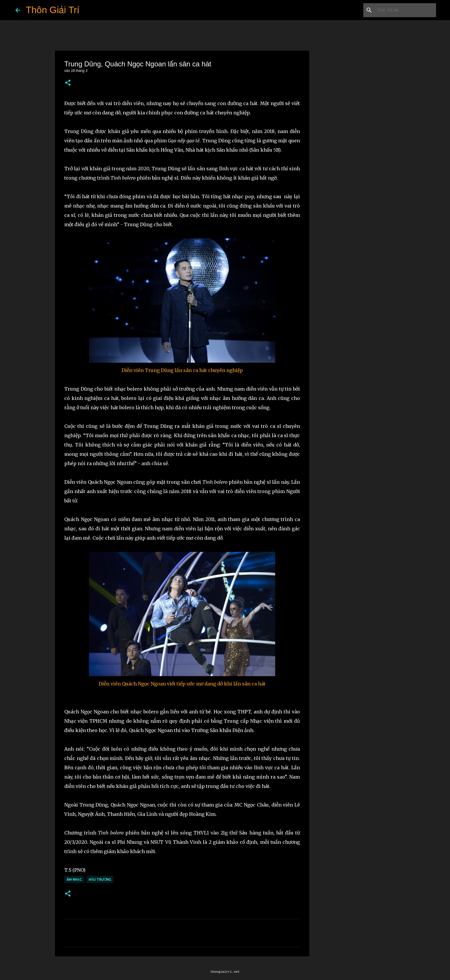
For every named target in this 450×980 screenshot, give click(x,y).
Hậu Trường (100, 879)
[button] (68, 83)
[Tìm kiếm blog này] (405, 10)
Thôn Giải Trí (53, 10)
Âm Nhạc (74, 879)
